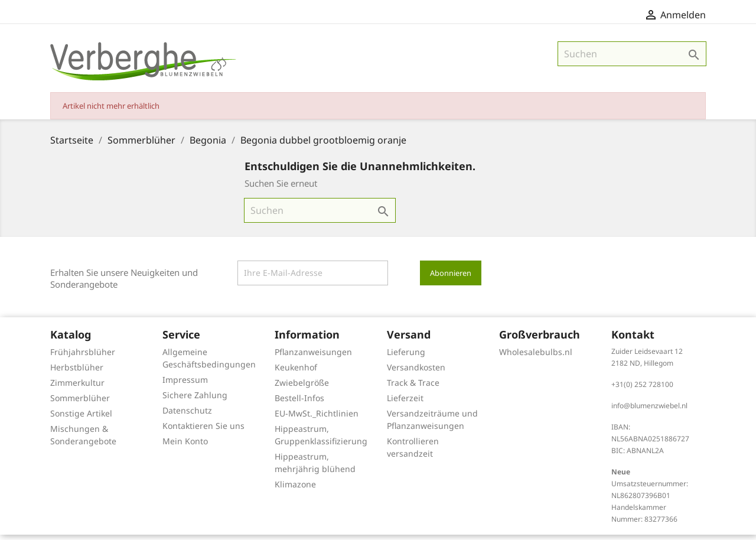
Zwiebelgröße (302, 388)
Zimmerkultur (77, 388)
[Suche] (632, 59)
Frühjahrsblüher (83, 357)
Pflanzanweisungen (313, 357)
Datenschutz (187, 416)
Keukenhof (296, 373)
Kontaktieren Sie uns (203, 431)
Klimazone (295, 489)
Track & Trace (413, 388)
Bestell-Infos (299, 403)
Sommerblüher (80, 403)
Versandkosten (416, 373)
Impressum (185, 385)
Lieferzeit (405, 403)
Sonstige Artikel (81, 419)
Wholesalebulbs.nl (536, 357)
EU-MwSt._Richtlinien (317, 419)
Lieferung (406, 357)
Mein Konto (185, 446)
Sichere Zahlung (195, 400)
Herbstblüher (77, 373)
